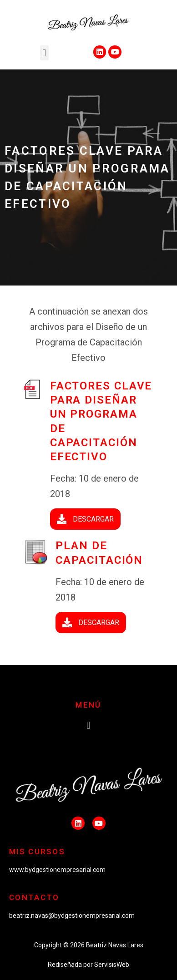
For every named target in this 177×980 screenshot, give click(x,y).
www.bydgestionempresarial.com (57, 870)
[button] (44, 53)
